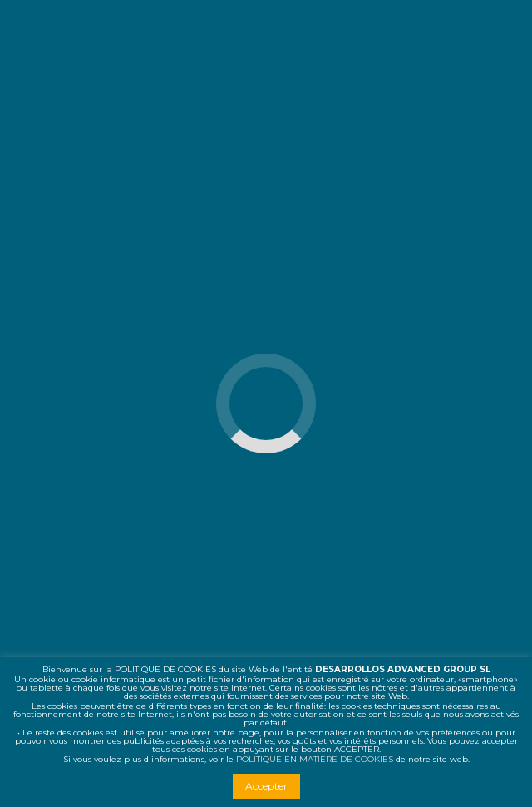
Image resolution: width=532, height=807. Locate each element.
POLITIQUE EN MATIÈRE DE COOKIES (315, 759)
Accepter (266, 786)
